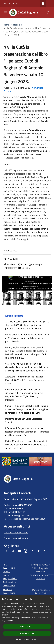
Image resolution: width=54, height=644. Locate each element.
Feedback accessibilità (9, 591)
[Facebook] (7, 551)
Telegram (11, 268)
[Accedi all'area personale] (43, 4)
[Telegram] (38, 551)
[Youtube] (19, 551)
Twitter (22, 264)
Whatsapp (35, 264)
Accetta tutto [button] (27, 627)
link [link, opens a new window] (12, 621)
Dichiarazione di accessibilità (11, 584)
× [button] (51, 598)
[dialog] (27, 619)
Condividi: (11, 259)
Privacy (6, 571)
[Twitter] (13, 551)
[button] (27, 639)
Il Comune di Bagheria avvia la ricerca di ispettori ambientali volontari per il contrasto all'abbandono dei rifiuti (27, 432)
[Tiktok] (44, 551)
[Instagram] (26, 551)
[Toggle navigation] (6, 12)
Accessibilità (9, 568)
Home (6, 25)
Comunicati (38, 88)
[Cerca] (48, 13)
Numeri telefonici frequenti (17, 538)
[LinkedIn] (32, 551)
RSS (5, 565)
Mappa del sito (10, 578)
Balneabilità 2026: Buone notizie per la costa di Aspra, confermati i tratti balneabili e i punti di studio (27, 338)
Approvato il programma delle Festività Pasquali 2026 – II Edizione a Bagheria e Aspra (25, 380)
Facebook (10, 264)
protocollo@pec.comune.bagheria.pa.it (27, 519)
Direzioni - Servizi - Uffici (16, 533)
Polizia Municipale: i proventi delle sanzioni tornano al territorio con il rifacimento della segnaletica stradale (26, 445)
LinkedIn (24, 268)
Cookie (6, 575)
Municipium (38, 575)
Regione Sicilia (11, 3)
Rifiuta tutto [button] (27, 633)
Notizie (17, 25)
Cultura (7, 91)
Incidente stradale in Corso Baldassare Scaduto (24, 420)
